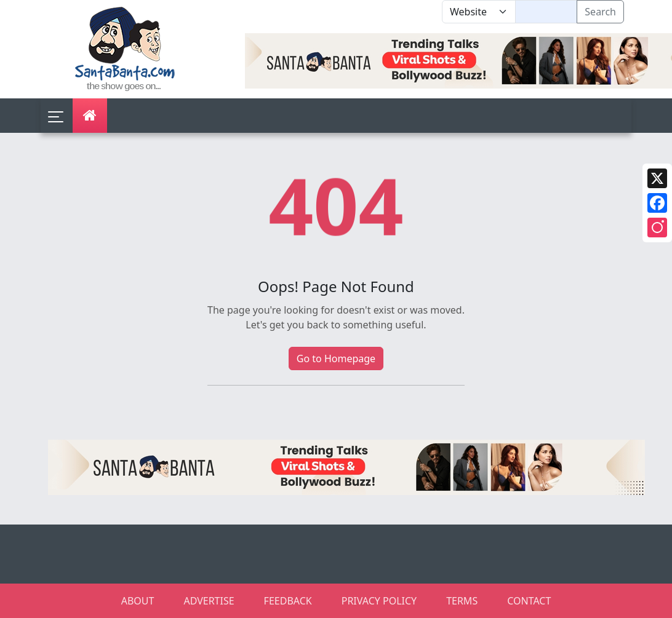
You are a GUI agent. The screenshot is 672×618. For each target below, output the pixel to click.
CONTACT (529, 601)
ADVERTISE (209, 601)
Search (600, 12)
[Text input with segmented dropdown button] (546, 12)
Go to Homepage (336, 359)
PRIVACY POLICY (379, 601)
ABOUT (138, 601)
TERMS (462, 601)
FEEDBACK (288, 601)
